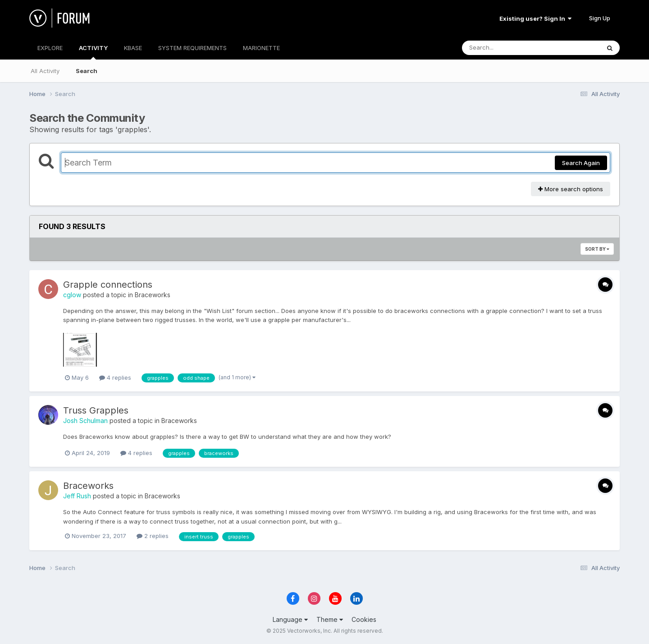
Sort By (597, 249)
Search (87, 71)
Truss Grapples (96, 410)
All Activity (45, 71)
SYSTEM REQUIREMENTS (192, 48)
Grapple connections (108, 285)
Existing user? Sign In (535, 18)
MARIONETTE (261, 48)
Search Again (581, 163)
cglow (72, 295)
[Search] (506, 48)
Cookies (364, 619)
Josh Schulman (85, 421)
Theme (330, 619)
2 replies (153, 536)
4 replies (115, 377)
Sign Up (600, 18)
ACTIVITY (93, 52)
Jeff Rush (77, 496)
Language (290, 619)
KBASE (133, 48)
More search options (571, 189)
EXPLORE (50, 48)
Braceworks (153, 295)
